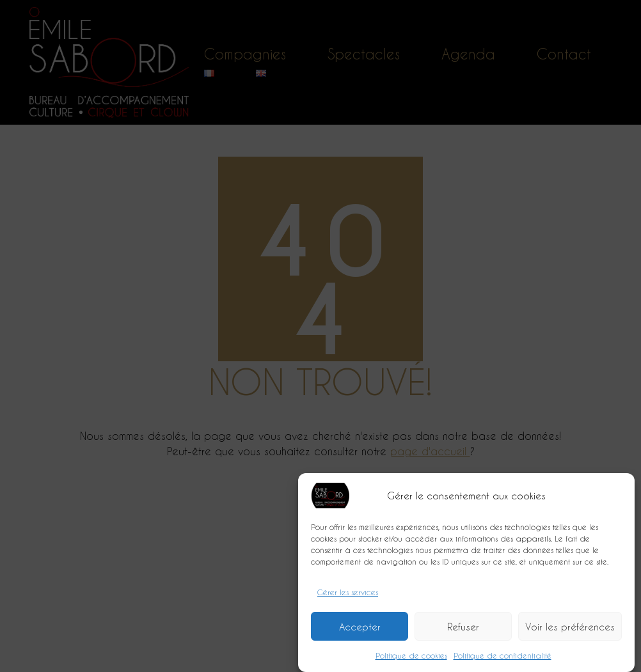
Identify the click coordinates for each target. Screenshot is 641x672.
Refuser (463, 630)
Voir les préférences (570, 630)
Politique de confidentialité (503, 659)
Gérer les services (348, 595)
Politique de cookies (411, 659)
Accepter (360, 630)
